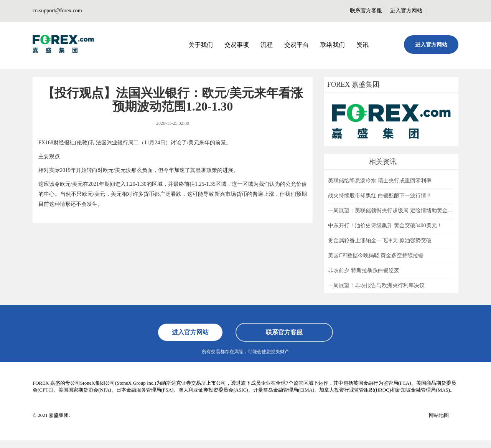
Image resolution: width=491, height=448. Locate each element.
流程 (267, 45)
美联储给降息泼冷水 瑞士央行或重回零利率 (380, 181)
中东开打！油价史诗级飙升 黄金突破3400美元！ (385, 226)
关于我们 (201, 45)
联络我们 (333, 45)
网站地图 (439, 415)
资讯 (362, 45)
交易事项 (237, 45)
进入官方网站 (406, 11)
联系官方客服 (366, 11)
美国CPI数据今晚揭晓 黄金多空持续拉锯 (376, 255)
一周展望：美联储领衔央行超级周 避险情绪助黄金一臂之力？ (401, 211)
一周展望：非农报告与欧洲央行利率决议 (376, 285)
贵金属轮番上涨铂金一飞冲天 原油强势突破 (380, 241)
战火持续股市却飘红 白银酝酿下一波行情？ (380, 196)
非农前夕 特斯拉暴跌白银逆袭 (364, 270)
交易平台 (297, 45)
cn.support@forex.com (57, 11)
